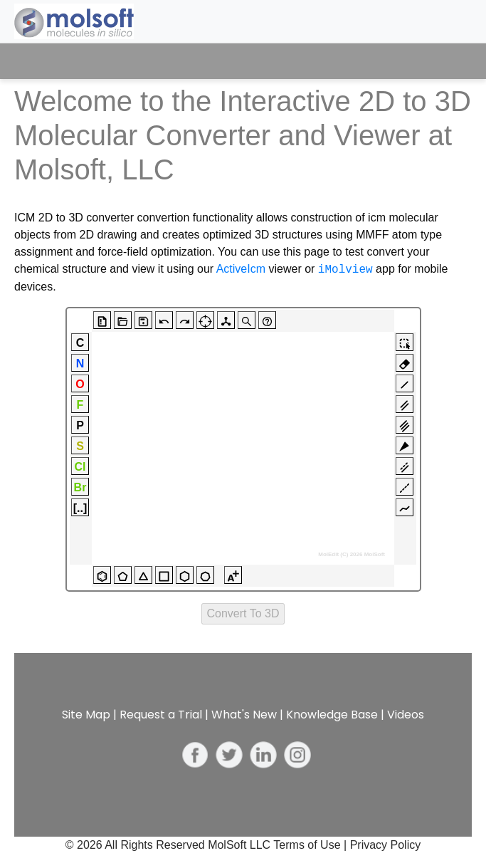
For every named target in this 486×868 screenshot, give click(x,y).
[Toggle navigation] (448, 61)
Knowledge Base (332, 715)
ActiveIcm (241, 270)
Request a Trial (161, 715)
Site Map (86, 715)
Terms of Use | (311, 845)
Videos (406, 715)
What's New (244, 715)
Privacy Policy (386, 845)
